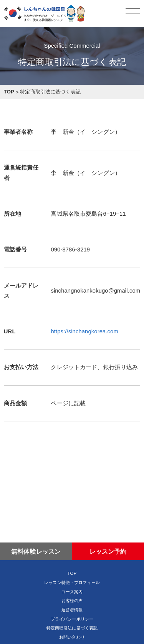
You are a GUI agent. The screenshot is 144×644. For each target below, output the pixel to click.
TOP (72, 573)
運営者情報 (72, 610)
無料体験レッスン (36, 551)
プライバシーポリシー (72, 619)
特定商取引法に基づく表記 (72, 628)
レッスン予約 (108, 551)
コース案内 (72, 592)
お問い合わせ (72, 637)
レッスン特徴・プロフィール (72, 582)
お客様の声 (72, 601)
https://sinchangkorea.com (84, 331)
